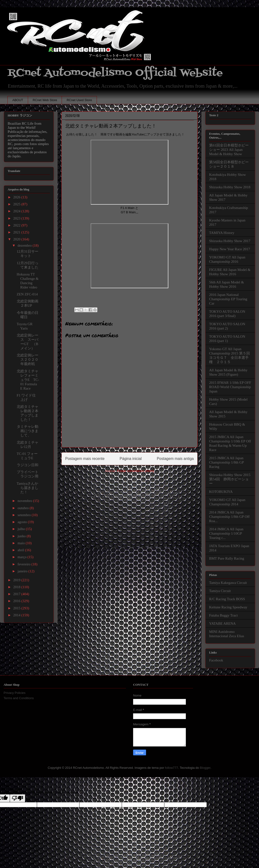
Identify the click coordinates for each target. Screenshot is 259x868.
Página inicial (131, 459)
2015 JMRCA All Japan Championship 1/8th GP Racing (226, 462)
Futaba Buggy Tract (223, 615)
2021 (17, 232)
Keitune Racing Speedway (228, 607)
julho (22, 529)
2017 (17, 594)
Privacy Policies (15, 693)
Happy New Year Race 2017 (230, 249)
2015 (17, 608)
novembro (25, 501)
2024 (17, 211)
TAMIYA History (222, 233)
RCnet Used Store (79, 100)
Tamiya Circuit (220, 591)
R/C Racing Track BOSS (227, 599)
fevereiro (24, 564)
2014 (17, 615)
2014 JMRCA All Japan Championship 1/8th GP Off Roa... (229, 517)
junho (22, 536)
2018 (17, 587)
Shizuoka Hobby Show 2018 (230, 187)
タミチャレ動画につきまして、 (28, 431)
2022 (17, 225)
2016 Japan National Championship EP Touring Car (228, 299)
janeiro (23, 571)
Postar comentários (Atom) (136, 471)
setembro (25, 515)
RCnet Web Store (45, 100)
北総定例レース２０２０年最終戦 (28, 360)
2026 (17, 197)
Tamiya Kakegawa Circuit (228, 583)
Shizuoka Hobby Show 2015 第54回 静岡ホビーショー (230, 479)
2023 (17, 218)
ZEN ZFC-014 (27, 294)
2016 (17, 601)
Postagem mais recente (85, 459)
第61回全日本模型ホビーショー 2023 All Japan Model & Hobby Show (229, 150)
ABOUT (18, 100)
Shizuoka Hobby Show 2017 (230, 241)
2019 (17, 580)
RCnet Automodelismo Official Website (115, 73)
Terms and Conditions (19, 698)
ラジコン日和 (28, 465)
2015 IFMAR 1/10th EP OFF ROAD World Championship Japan (230, 387)
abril (21, 550)
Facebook (216, 660)
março (22, 557)
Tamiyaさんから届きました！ (28, 488)
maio (22, 543)
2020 (17, 239)
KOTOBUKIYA (221, 492)
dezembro (25, 245)
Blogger (205, 768)
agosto (23, 522)
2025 (17, 204)
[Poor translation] (18, 798)
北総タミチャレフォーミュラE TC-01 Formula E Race (28, 380)
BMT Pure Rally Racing (227, 558)
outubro (24, 508)
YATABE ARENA (222, 623)
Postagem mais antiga (175, 459)
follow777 (172, 768)
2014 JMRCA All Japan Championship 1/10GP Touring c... (226, 533)
